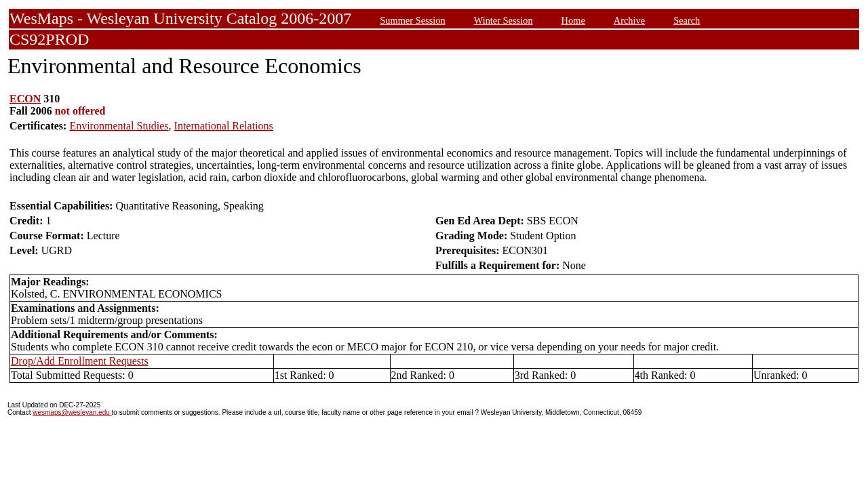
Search (687, 20)
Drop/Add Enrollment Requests (80, 361)
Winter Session (504, 20)
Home (573, 20)
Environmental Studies (119, 126)
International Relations (224, 126)
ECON (25, 99)
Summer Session (412, 20)
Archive (629, 20)
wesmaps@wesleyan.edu (72, 412)
